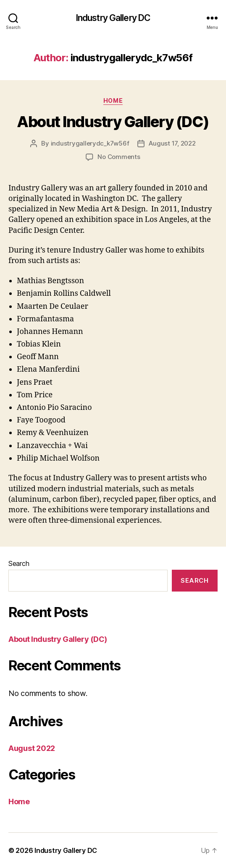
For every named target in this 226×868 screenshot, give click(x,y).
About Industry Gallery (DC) (113, 122)
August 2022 (32, 748)
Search (19, 563)
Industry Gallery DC (113, 18)
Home (113, 100)
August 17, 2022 (172, 143)
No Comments (119, 157)
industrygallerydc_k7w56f (90, 143)
